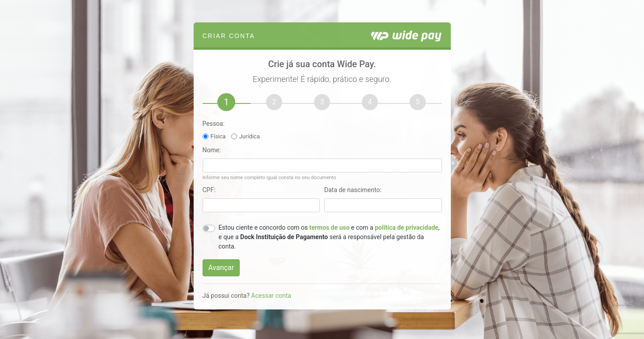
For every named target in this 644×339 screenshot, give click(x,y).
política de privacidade (407, 227)
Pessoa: (214, 124)
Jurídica (250, 136)
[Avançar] (221, 268)
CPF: (209, 190)
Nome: (212, 150)
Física (218, 136)
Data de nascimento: (353, 190)
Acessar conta (271, 296)
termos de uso (330, 227)
